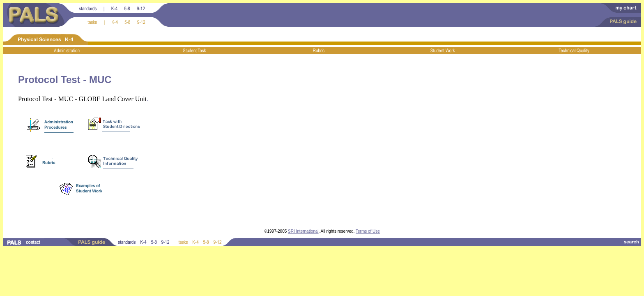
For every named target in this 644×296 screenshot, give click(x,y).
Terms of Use (368, 231)
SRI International (303, 231)
